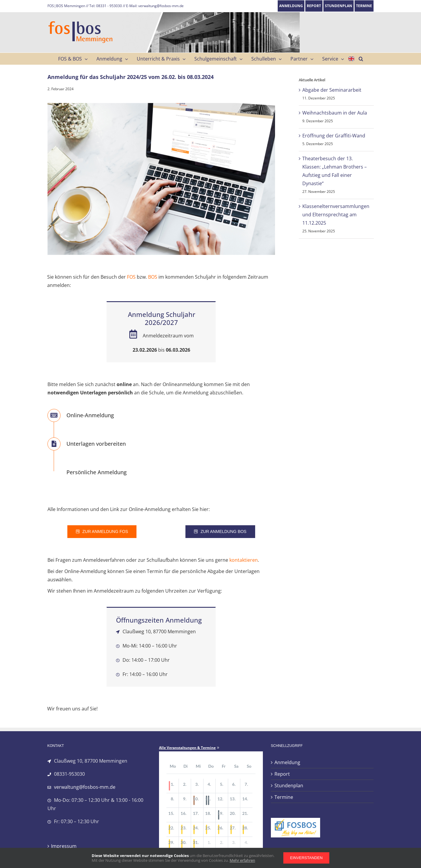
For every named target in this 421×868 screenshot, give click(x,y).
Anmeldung (287, 762)
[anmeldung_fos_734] (161, 179)
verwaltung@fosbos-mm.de (85, 787)
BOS (153, 277)
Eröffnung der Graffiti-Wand (334, 136)
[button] (361, 59)
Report (282, 774)
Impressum (64, 846)
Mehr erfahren (242, 860)
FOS (131, 277)
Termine (284, 797)
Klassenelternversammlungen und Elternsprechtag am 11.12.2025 (336, 215)
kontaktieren (244, 560)
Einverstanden (306, 858)
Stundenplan (289, 786)
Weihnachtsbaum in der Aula (335, 113)
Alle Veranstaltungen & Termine (187, 748)
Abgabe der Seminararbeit (332, 90)
